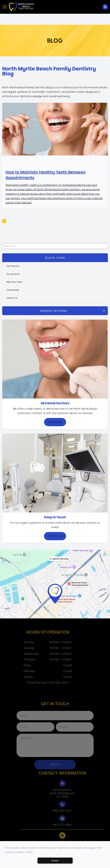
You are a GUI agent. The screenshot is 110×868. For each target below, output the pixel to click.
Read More (55, 422)
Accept (55, 861)
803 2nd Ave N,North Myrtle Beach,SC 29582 (67, 793)
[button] (5, 7)
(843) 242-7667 (67, 811)
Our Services (13, 274)
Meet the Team (14, 282)
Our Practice (13, 266)
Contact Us (12, 298)
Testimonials (13, 290)
